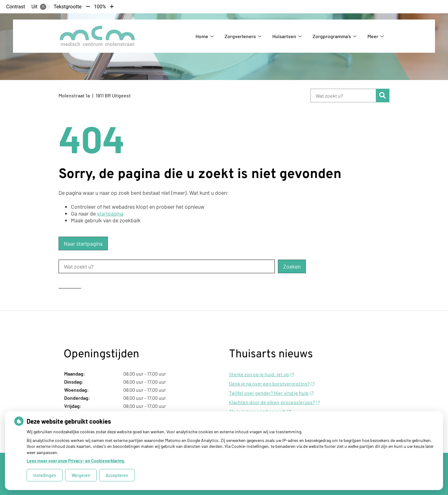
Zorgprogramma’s (332, 36)
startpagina (110, 213)
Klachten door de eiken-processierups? (274, 402)
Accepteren (117, 475)
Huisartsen (284, 36)
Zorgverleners (240, 36)
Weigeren (81, 475)
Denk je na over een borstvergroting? (272, 384)
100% (100, 7)
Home (202, 36)
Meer (373, 36)
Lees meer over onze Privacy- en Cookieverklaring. (76, 461)
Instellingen (45, 475)
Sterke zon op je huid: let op (261, 374)
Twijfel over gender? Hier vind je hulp (271, 393)
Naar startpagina (83, 243)
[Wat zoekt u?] (343, 96)
